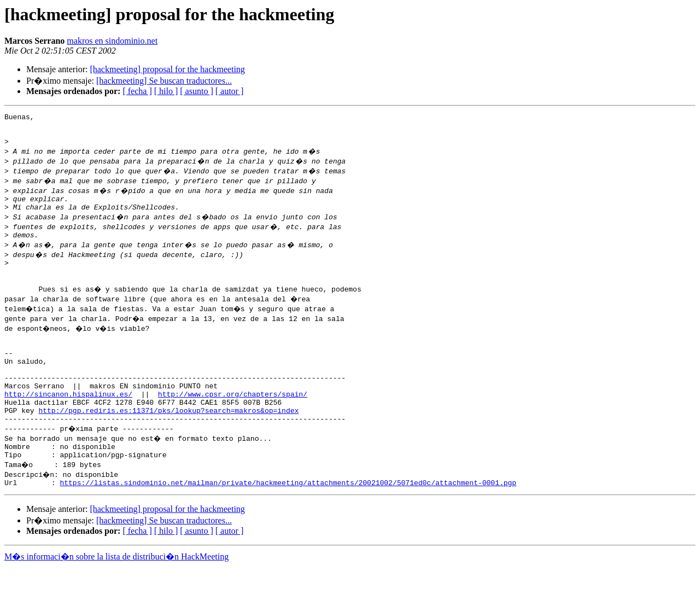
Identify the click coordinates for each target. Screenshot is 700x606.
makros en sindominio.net (112, 41)
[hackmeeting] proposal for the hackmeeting (167, 69)
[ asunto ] (196, 91)
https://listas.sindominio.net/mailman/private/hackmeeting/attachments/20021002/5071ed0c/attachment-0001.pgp (288, 522)
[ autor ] (230, 91)
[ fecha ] (137, 91)
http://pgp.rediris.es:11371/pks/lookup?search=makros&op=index (168, 443)
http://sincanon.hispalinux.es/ (68, 423)
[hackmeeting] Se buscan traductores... (164, 81)
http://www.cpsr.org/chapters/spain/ (233, 423)
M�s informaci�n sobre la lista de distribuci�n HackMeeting (116, 596)
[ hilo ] (166, 91)
